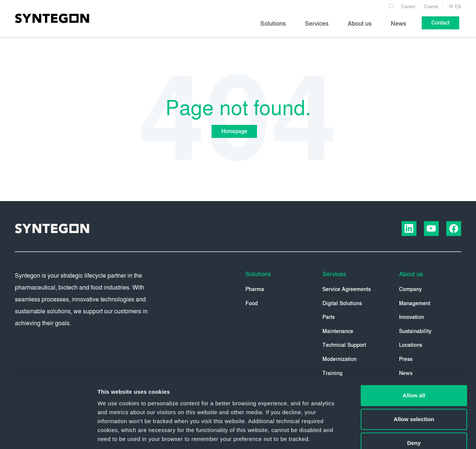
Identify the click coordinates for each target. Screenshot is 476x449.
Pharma (255, 289)
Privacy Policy (255, 396)
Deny (414, 383)
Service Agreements (347, 289)
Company (410, 289)
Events (431, 7)
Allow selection (414, 359)
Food (252, 303)
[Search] (391, 5)
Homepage (234, 131)
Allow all (414, 335)
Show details (390, 434)
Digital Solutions (342, 303)
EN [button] (455, 7)
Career (408, 7)
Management (415, 303)
